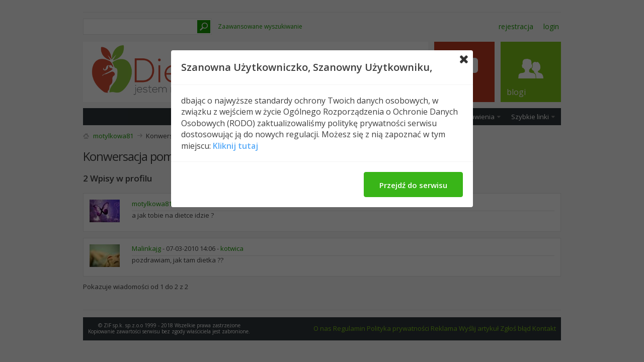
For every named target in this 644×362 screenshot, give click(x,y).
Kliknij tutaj (235, 146)
